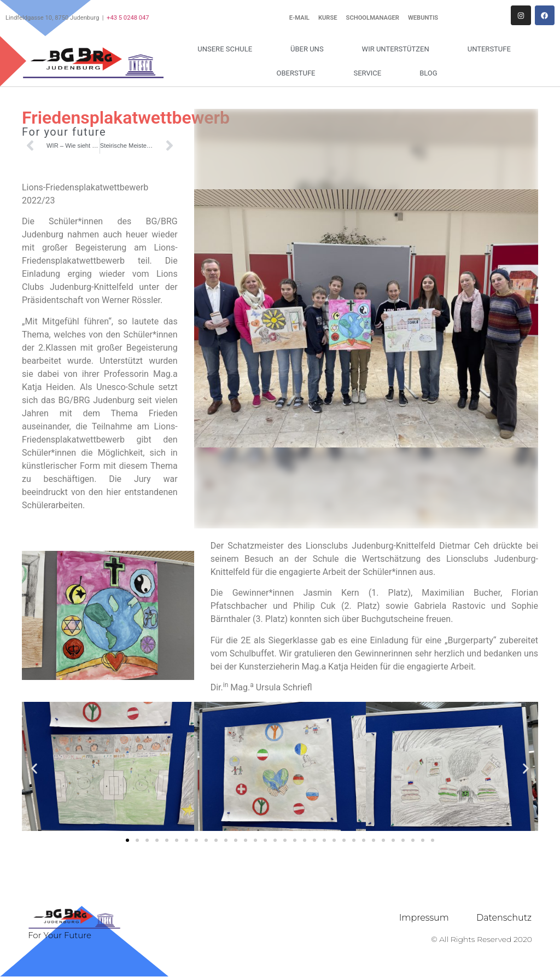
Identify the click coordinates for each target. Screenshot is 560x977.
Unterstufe (492, 49)
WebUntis (423, 18)
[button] (34, 768)
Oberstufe (299, 73)
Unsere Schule (227, 49)
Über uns (310, 49)
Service (370, 73)
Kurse (328, 18)
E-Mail (299, 18)
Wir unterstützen (398, 49)
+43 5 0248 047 (128, 18)
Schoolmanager (373, 18)
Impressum (424, 918)
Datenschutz (504, 918)
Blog (428, 73)
